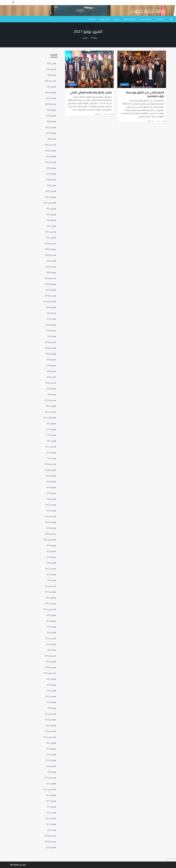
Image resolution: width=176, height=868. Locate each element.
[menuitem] (160, 19)
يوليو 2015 (50, 545)
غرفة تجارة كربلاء (148, 11)
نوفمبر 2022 (50, 151)
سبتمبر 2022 (50, 162)
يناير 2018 (51, 394)
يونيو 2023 (50, 116)
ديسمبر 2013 (50, 656)
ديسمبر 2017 (50, 400)
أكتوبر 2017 (50, 406)
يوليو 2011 (50, 795)
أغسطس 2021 (49, 203)
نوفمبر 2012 (50, 720)
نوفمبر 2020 (50, 249)
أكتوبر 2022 (50, 156)
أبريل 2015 (51, 563)
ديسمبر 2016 (50, 464)
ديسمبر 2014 (50, 586)
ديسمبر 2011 (50, 778)
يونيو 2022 (50, 174)
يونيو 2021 (50, 214)
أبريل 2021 (51, 226)
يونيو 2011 (50, 801)
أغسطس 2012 (49, 737)
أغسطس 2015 (49, 540)
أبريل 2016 (51, 499)
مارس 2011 (50, 818)
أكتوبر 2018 (50, 354)
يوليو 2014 (50, 615)
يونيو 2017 (50, 429)
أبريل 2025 (51, 63)
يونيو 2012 (50, 749)
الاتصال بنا (92, 19)
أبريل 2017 (51, 441)
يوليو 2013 (50, 679)
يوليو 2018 (50, 360)
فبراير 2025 (50, 69)
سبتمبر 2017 (50, 412)
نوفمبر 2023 (50, 92)
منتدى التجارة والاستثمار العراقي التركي (91, 92)
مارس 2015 (50, 569)
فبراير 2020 (50, 273)
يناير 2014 (51, 650)
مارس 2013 (50, 696)
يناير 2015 (51, 580)
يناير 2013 (51, 708)
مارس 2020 (50, 267)
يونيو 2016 (50, 487)
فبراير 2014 (50, 644)
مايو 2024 (51, 87)
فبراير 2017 (50, 453)
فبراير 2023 (50, 133)
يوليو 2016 (50, 482)
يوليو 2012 (50, 743)
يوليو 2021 (50, 209)
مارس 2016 (50, 505)
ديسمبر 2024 (50, 81)
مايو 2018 (51, 371)
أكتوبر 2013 (50, 662)
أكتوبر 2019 (50, 290)
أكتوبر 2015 (50, 528)
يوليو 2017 (50, 423)
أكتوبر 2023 (50, 98)
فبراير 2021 (50, 238)
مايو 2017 (51, 435)
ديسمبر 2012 (50, 714)
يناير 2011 (51, 830)
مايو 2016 (51, 493)
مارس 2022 (50, 191)
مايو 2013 (51, 685)
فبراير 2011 (50, 824)
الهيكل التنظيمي (145, 19)
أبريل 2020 (51, 261)
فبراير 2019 (50, 330)
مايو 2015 (51, 557)
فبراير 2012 (50, 766)
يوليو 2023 (50, 110)
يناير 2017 (51, 458)
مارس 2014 (50, 638)
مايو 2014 (51, 627)
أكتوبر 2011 (50, 784)
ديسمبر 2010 (50, 836)
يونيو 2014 (50, 621)
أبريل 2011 (51, 813)
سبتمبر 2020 (50, 255)
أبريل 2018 (51, 377)
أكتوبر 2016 (50, 476)
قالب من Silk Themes (18, 865)
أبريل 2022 (51, 185)
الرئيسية (85, 38)
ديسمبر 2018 (50, 342)
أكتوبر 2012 (50, 725)
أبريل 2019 (51, 319)
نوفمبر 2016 (50, 470)
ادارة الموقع (151, 121)
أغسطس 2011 (49, 789)
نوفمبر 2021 (50, 197)
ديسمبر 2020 (50, 243)
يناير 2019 (51, 336)
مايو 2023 (51, 121)
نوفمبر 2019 (50, 284)
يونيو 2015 (50, 551)
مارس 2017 (50, 447)
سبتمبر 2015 (50, 534)
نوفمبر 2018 (50, 348)
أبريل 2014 (51, 632)
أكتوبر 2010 (50, 847)
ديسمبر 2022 (50, 145)
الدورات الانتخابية (129, 19)
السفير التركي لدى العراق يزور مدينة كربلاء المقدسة (145, 94)
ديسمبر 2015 (50, 516)
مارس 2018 (50, 383)
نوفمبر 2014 (50, 592)
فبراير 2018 (50, 389)
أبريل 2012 (51, 755)
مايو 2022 (51, 180)
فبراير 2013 (50, 702)
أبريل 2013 (51, 691)
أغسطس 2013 (49, 673)
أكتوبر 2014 (50, 598)
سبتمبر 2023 (50, 104)
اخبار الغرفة (125, 85)
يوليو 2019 (50, 307)
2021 (93, 38)
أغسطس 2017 (49, 418)
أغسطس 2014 (49, 609)
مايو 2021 (51, 220)
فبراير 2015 (50, 574)
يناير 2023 (51, 139)
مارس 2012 (50, 760)
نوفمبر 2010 (50, 842)
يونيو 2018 (50, 365)
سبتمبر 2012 (50, 731)
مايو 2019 (51, 313)
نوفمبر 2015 (50, 522)
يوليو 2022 (50, 168)
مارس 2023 (50, 127)
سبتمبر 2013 (50, 667)
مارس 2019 (50, 325)
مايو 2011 (51, 807)
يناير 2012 (51, 772)
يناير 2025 (51, 75)
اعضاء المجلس (105, 19)
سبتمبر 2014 (50, 603)
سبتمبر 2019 (50, 296)
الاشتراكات (159, 19)
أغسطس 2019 (49, 301)
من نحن (117, 19)
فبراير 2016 (50, 511)
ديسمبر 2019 (50, 278)
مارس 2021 (50, 232)
